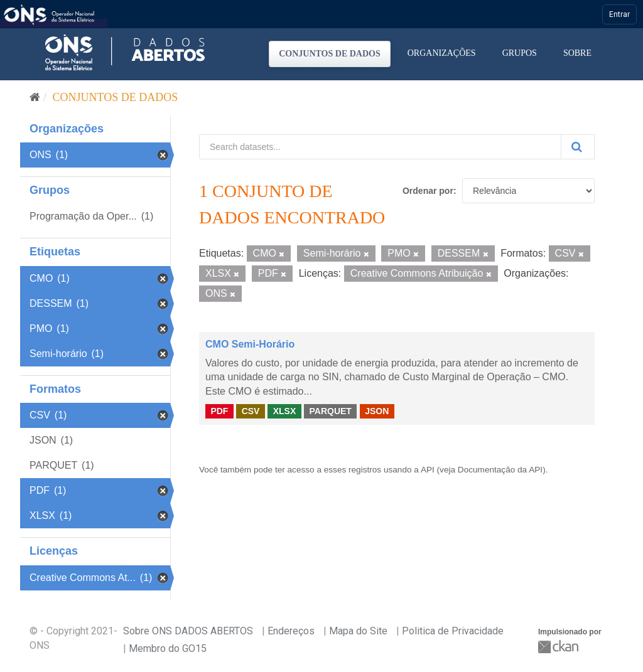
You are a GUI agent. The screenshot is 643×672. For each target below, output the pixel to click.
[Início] (35, 97)
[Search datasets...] (380, 147)
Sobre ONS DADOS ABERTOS (188, 631)
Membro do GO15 (168, 648)
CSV (251, 411)
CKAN (559, 647)
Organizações (442, 53)
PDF (219, 411)
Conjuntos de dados (330, 54)
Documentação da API (500, 470)
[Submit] (578, 147)
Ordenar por (428, 191)
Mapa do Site (358, 631)
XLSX (285, 411)
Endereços (291, 631)
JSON (377, 411)
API (428, 470)
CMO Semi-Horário (250, 344)
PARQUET (330, 411)
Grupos (520, 53)
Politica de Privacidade (453, 631)
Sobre (577, 53)
